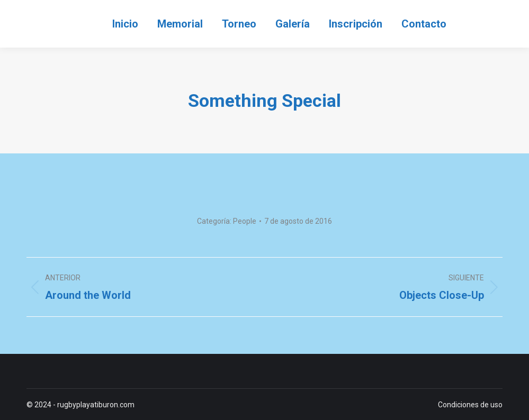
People (245, 221)
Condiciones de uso (470, 405)
